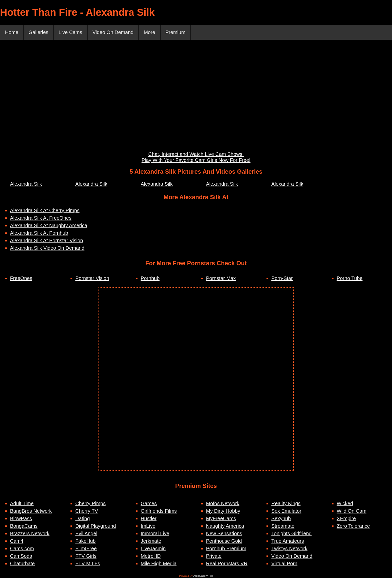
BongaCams (24, 526)
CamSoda (21, 556)
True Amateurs (287, 541)
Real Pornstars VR (227, 563)
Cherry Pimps (90, 503)
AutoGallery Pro (203, 576)
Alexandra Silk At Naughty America (49, 225)
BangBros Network (31, 511)
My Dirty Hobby (223, 511)
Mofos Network (223, 503)
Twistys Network (289, 548)
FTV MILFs (88, 563)
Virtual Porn (284, 563)
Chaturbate (22, 563)
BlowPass (21, 518)
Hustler (149, 518)
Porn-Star (282, 278)
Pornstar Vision (92, 278)
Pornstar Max (221, 278)
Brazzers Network (30, 533)
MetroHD (151, 556)
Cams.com (22, 548)
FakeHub (85, 541)
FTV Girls (86, 556)
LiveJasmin (153, 548)
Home (12, 32)
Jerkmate (151, 541)
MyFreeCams (221, 518)
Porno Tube (350, 278)
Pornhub (150, 278)
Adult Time (22, 503)
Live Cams (70, 32)
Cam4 (17, 541)
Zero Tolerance (353, 526)
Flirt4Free (86, 548)
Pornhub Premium (226, 548)
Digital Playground (95, 526)
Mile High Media (159, 563)
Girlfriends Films (159, 511)
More (149, 32)
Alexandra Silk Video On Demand (47, 248)
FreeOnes (21, 278)
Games (149, 503)
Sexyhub (281, 518)
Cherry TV (87, 511)
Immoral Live (155, 533)
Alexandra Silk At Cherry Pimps (45, 210)
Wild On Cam (352, 511)
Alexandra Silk (26, 184)
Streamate (283, 526)
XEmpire (346, 518)
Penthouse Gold (224, 541)
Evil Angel (86, 533)
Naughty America (225, 526)
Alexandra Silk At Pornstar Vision (46, 240)
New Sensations (224, 533)
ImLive (148, 526)
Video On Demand (113, 32)
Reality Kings (286, 503)
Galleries (38, 32)
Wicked (345, 503)
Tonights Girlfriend (291, 533)
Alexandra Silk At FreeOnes (41, 218)
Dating (82, 518)
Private (214, 556)
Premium (175, 32)
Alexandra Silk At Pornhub (39, 233)
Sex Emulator (286, 511)
